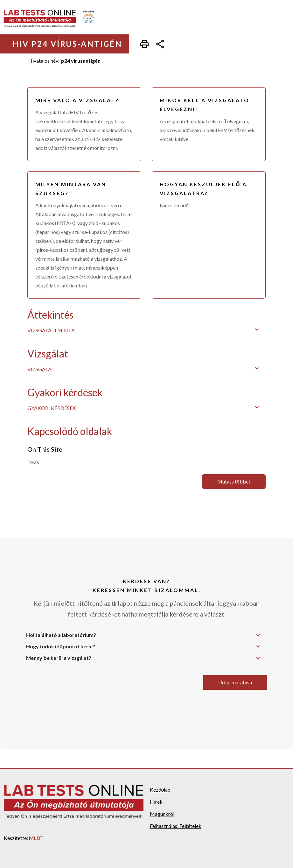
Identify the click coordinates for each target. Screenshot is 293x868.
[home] (53, 18)
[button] (146, 329)
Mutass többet (234, 481)
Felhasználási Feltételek (176, 826)
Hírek (156, 802)
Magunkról (162, 814)
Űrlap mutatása (235, 682)
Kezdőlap (160, 790)
